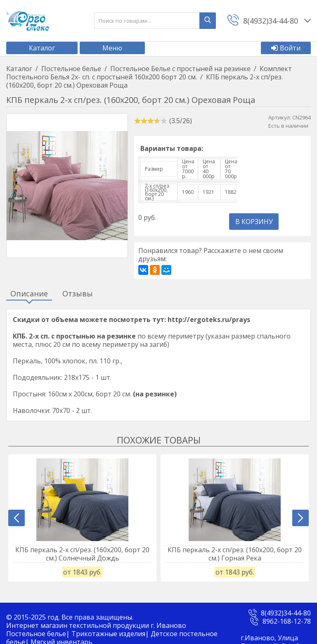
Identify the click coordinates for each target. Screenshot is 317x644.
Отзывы (78, 294)
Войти (286, 48)
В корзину (254, 222)
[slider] (151, 121)
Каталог (42, 48)
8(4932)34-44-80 (286, 613)
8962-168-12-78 (287, 621)
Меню (112, 48)
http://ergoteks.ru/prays (209, 320)
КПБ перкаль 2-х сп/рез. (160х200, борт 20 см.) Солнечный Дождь (82, 554)
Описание (29, 294)
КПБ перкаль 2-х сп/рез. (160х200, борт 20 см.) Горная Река (235, 554)
